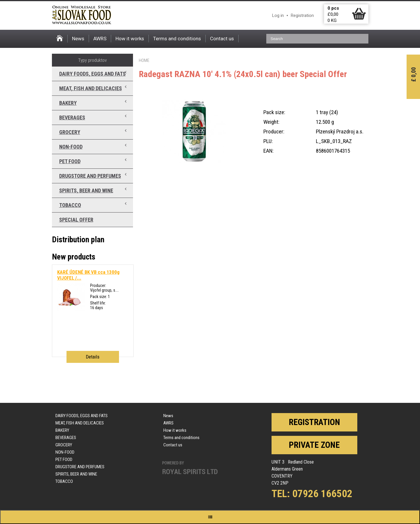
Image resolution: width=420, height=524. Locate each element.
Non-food (71, 147)
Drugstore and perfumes (90, 176)
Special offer (76, 220)
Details (93, 357)
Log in (278, 15)
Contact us (222, 39)
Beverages (72, 117)
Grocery (70, 132)
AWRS (100, 39)
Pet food (70, 161)
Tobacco (70, 205)
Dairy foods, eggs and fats (92, 74)
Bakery (68, 103)
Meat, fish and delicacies (91, 88)
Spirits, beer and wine (86, 190)
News (78, 39)
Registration (302, 15)
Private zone (314, 445)
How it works (130, 39)
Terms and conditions (177, 39)
